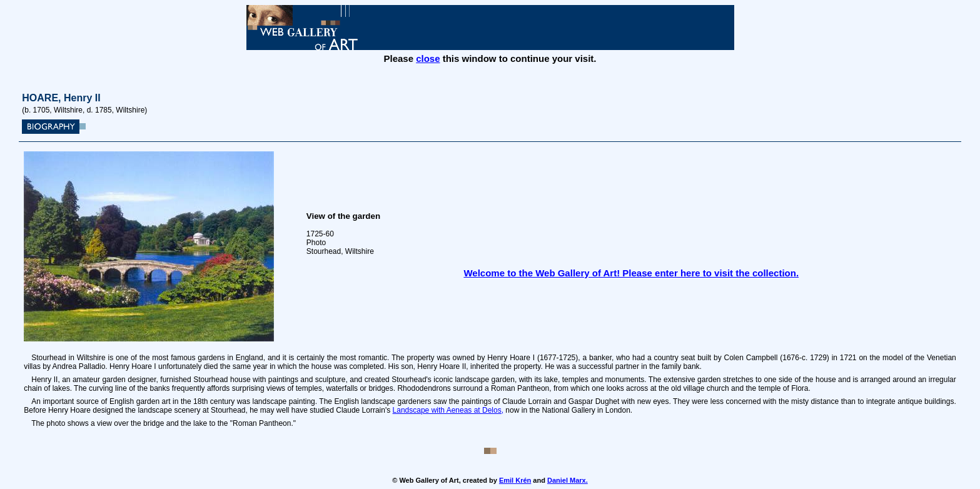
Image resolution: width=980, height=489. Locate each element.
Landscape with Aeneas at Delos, (448, 410)
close (428, 58)
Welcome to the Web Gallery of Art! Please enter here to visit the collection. (631, 273)
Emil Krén (515, 480)
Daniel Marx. (568, 480)
